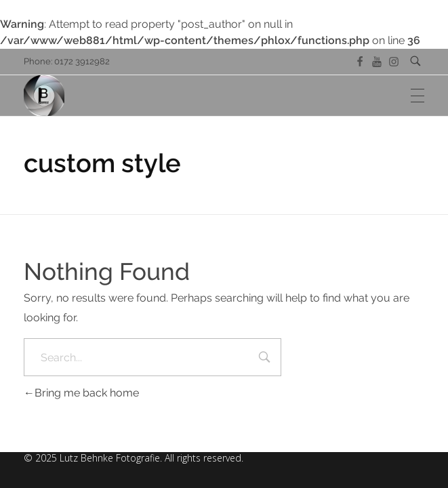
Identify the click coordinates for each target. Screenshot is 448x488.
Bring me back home (81, 393)
